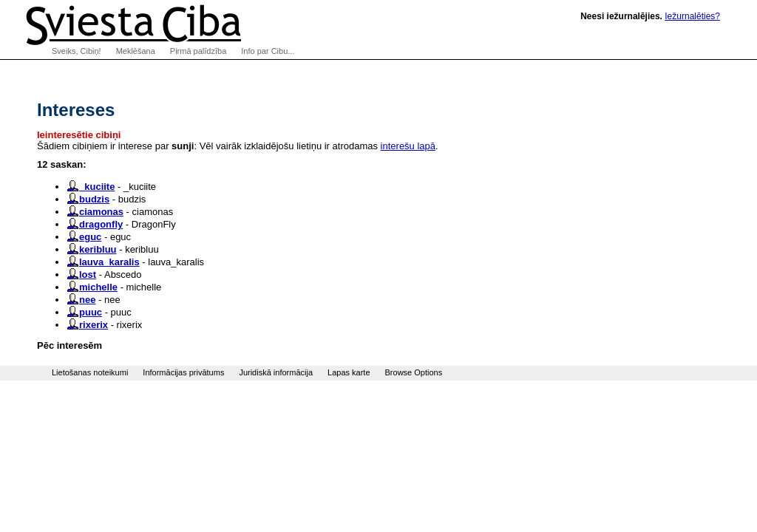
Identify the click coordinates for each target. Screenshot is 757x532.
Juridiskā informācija (276, 372)
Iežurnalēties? (692, 16)
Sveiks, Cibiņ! (77, 51)
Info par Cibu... (268, 51)
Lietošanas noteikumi (90, 372)
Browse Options (414, 372)
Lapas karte (349, 372)
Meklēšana (136, 51)
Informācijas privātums (183, 372)
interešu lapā (408, 146)
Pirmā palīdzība (198, 51)
